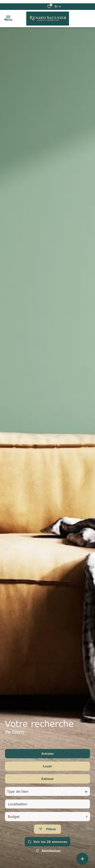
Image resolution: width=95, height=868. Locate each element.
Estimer (48, 786)
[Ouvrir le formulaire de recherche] (47, 836)
